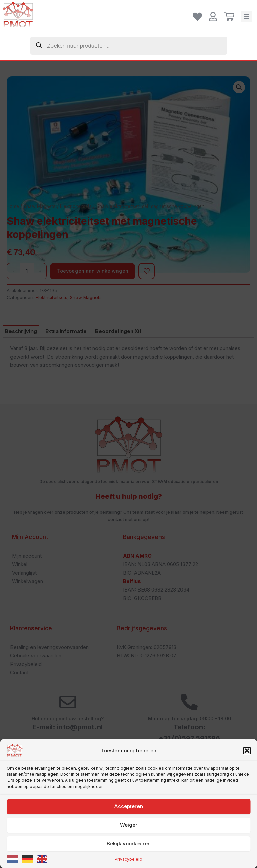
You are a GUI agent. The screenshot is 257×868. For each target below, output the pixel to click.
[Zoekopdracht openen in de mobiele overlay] (129, 46)
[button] (247, 852)
